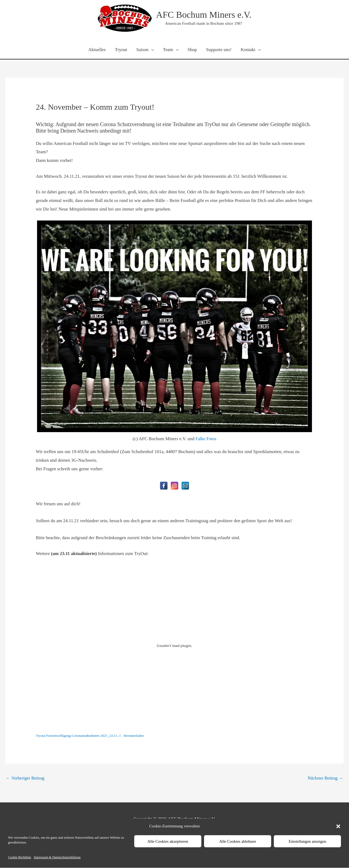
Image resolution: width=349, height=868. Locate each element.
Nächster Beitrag (325, 778)
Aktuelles (97, 50)
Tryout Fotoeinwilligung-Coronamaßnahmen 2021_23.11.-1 (80, 736)
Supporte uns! (219, 50)
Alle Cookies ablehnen (238, 841)
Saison (142, 50)
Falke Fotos (206, 439)
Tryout (121, 50)
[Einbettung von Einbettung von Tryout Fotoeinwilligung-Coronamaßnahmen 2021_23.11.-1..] (174, 646)
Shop (192, 50)
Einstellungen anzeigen (307, 841)
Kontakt (248, 50)
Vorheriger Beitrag (26, 778)
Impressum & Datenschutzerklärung (57, 857)
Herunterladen (137, 736)
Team (168, 50)
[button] (338, 826)
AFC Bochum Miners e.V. (204, 15)
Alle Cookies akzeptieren (168, 841)
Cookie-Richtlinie (20, 857)
